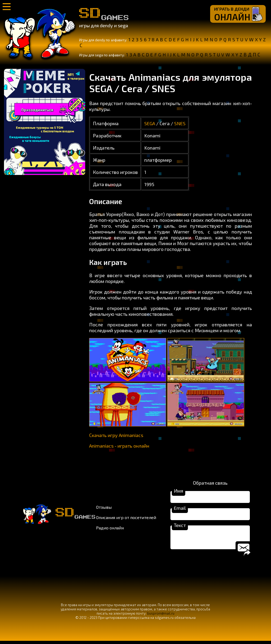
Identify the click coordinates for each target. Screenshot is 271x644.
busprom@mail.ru (161, 616)
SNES (180, 123)
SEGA (150, 123)
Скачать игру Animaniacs (116, 435)
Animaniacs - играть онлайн (119, 446)
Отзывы (104, 509)
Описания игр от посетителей (126, 519)
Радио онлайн (110, 529)
